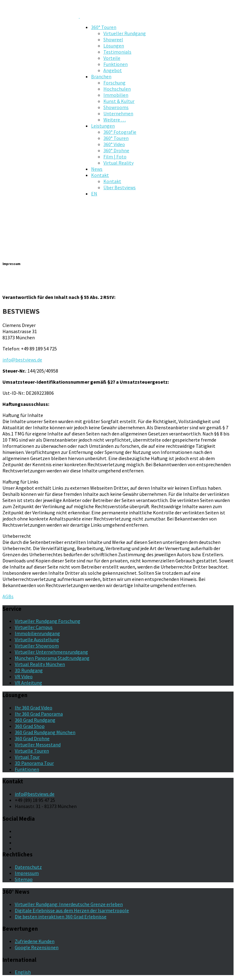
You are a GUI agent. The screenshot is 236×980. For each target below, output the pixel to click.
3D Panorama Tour (34, 763)
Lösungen (114, 46)
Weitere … (115, 120)
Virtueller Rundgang (125, 33)
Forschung (114, 83)
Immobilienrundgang (37, 633)
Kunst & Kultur (119, 101)
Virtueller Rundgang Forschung (48, 621)
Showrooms (116, 107)
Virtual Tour (27, 757)
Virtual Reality (118, 163)
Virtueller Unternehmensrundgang (51, 652)
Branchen (101, 76)
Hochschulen (117, 89)
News (97, 169)
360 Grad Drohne (32, 738)
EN (94, 194)
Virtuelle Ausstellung (37, 639)
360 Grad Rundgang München (45, 732)
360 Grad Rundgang (35, 720)
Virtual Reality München (40, 664)
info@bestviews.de (22, 360)
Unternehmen (118, 113)
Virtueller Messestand (38, 745)
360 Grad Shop (30, 726)
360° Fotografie (120, 132)
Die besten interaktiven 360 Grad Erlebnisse (61, 917)
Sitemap (24, 879)
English (23, 972)
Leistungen (103, 126)
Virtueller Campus (34, 627)
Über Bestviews (120, 187)
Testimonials (117, 52)
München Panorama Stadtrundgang (52, 658)
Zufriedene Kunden (35, 941)
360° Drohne (116, 150)
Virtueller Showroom (37, 646)
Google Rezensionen (37, 947)
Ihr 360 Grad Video (34, 708)
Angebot (113, 70)
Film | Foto (115, 157)
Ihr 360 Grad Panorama (39, 714)
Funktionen (116, 64)
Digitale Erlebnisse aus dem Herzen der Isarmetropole (72, 910)
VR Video (24, 676)
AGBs (8, 596)
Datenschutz (28, 867)
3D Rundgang (29, 670)
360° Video (114, 144)
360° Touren (104, 27)
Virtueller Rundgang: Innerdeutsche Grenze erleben (69, 904)
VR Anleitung (28, 683)
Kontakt (100, 175)
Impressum (27, 873)
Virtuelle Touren (32, 751)
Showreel (113, 39)
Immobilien (116, 95)
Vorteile (112, 58)
